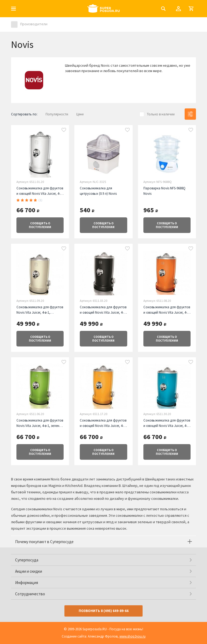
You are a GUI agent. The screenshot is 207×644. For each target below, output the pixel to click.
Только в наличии (161, 114)
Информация (27, 583)
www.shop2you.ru (132, 636)
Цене (80, 114)
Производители (34, 24)
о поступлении (40, 225)
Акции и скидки (29, 571)
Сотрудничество (30, 594)
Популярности (57, 114)
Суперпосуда (27, 560)
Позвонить (104, 611)
